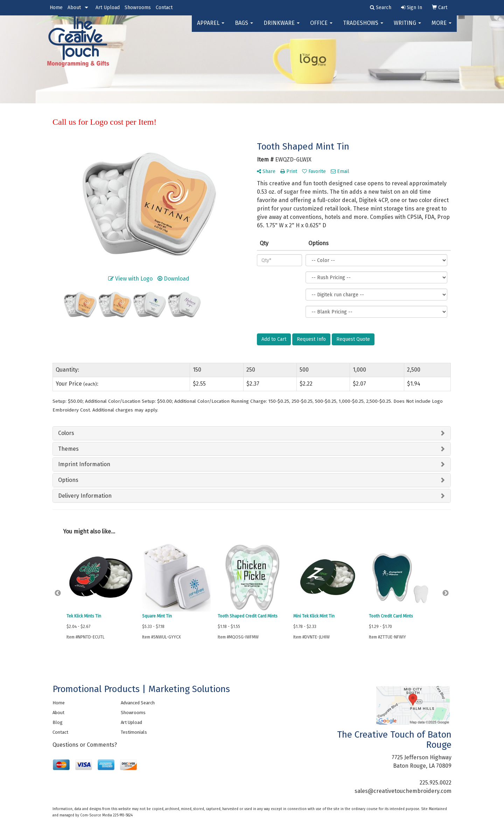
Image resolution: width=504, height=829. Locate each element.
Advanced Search (138, 703)
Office (321, 28)
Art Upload (108, 8)
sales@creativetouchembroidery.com (403, 791)
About (74, 8)
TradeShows (363, 28)
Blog (58, 722)
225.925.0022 (436, 783)
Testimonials (134, 732)
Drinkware (282, 28)
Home (56, 8)
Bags (244, 28)
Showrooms (138, 8)
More (442, 28)
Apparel (211, 28)
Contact (164, 8)
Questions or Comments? (85, 745)
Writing (407, 28)
